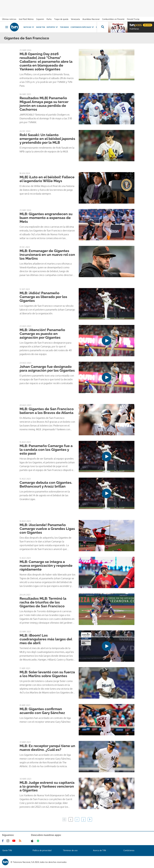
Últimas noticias (9, 19)
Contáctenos (129, 850)
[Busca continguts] (102, 27)
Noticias (29, 27)
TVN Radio (64, 27)
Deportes (52, 27)
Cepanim (40, 19)
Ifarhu (49, 19)
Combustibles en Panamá (113, 19)
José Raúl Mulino (26, 19)
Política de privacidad (42, 850)
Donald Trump (133, 19)
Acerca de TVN (99, 850)
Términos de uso (70, 850)
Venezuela (75, 19)
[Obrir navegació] (7, 27)
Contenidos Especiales (82, 27)
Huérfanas (134, 29)
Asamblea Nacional (91, 19)
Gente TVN (7, 850)
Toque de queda (61, 19)
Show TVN (41, 27)
